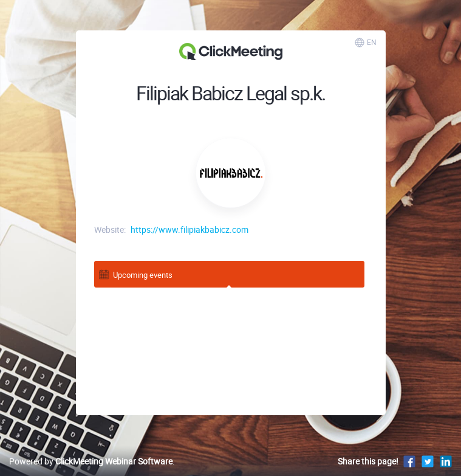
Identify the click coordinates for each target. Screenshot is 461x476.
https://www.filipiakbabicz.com (190, 229)
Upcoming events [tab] (135, 274)
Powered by (91, 461)
